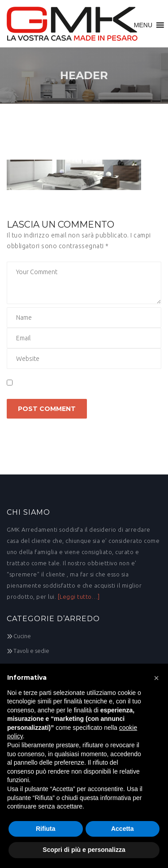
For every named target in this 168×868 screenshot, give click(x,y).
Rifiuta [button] (46, 829)
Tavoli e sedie (31, 651)
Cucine (22, 636)
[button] (143, 25)
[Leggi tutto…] (79, 597)
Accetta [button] (123, 829)
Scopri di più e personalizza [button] (84, 850)
